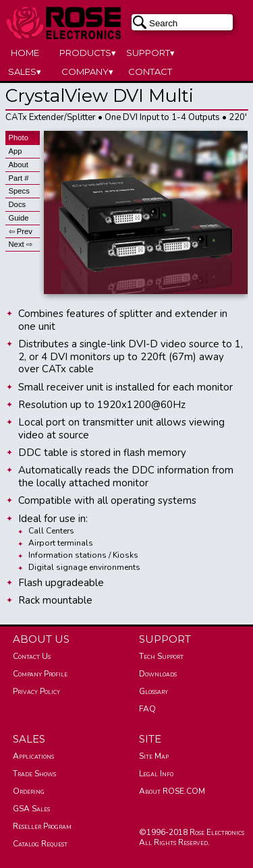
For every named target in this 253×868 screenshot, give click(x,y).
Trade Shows (34, 774)
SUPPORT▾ (150, 53)
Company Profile (40, 674)
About (19, 165)
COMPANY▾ (87, 71)
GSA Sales (31, 809)
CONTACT (150, 71)
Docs (18, 204)
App (16, 151)
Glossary (153, 691)
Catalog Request (40, 844)
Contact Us (32, 656)
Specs (19, 191)
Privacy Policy (36, 691)
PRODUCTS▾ (88, 53)
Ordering (29, 791)
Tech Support (161, 656)
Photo (19, 138)
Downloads (158, 674)
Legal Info (156, 774)
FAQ (147, 709)
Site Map (154, 756)
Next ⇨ (21, 244)
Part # (19, 178)
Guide (19, 218)
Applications (33, 756)
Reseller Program (42, 826)
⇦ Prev (21, 231)
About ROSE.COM (172, 791)
